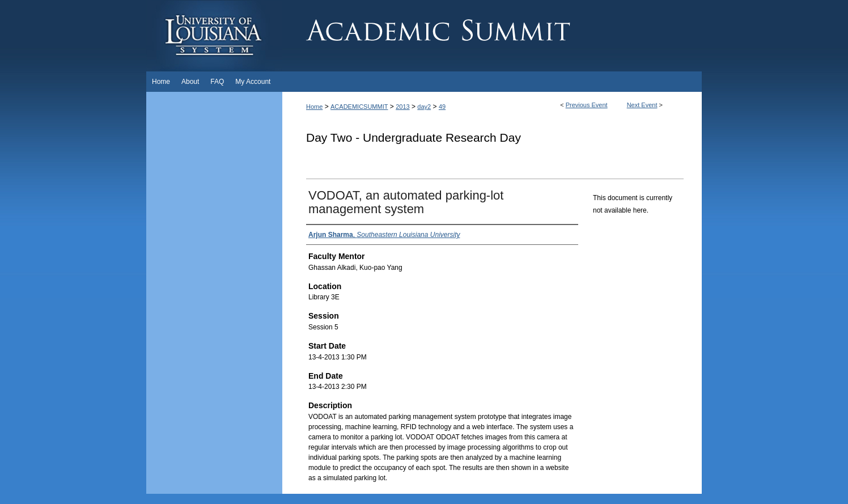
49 (442, 107)
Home (314, 107)
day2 (424, 107)
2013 (402, 107)
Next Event (642, 105)
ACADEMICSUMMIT (359, 107)
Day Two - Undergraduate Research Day (414, 137)
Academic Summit (492, 36)
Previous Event (587, 105)
